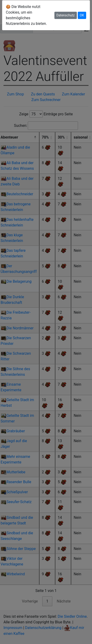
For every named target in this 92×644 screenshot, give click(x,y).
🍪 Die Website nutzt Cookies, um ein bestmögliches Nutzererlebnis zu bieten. (26, 15)
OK (82, 15)
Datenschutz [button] (66, 15)
